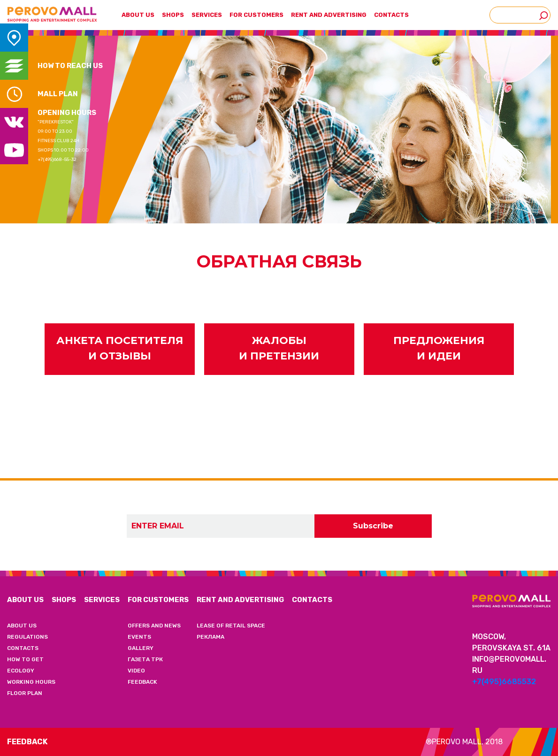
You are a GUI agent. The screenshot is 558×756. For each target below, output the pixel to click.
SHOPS (173, 15)
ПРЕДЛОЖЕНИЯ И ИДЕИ (439, 348)
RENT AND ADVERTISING (240, 600)
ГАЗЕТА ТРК (145, 659)
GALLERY (141, 648)
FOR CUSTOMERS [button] (256, 15)
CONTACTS (391, 15)
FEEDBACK (142, 682)
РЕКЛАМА (210, 637)
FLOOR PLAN (25, 693)
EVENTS (139, 637)
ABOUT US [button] (138, 15)
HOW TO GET (25, 659)
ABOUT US (25, 600)
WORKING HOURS (31, 682)
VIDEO (136, 671)
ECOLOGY (21, 671)
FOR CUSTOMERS (158, 600)
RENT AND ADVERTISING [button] (329, 15)
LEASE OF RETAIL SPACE (231, 626)
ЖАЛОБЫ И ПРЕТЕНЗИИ (279, 348)
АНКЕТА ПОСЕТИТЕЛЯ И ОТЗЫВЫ (120, 348)
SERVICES (207, 15)
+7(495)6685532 (504, 682)
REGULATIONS (27, 637)
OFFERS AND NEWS (154, 626)
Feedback (27, 742)
